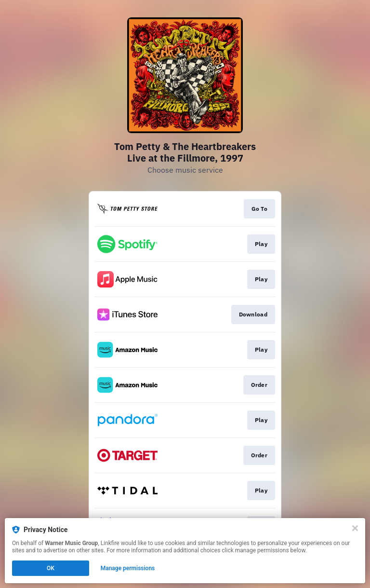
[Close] (355, 528)
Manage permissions (128, 568)
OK (51, 568)
